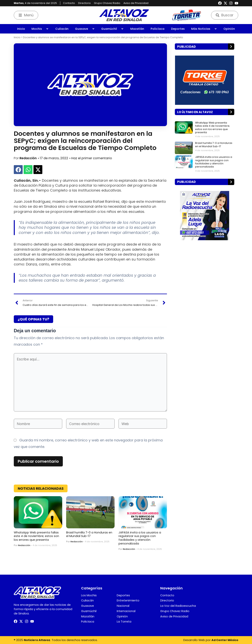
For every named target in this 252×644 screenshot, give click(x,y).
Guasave (85, 29)
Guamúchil (112, 29)
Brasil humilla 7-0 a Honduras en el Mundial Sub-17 (89, 534)
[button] (18, 170)
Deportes (178, 29)
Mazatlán (137, 29)
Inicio (21, 29)
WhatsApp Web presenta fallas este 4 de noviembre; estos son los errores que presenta (36, 536)
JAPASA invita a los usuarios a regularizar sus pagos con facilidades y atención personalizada (140, 538)
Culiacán (62, 29)
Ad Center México (225, 640)
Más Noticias (204, 29)
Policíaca (157, 29)
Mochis (40, 29)
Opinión (229, 29)
